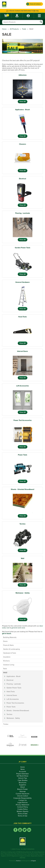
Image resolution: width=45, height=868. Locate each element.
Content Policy (23, 807)
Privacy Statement (22, 805)
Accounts (22, 771)
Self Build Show (22, 776)
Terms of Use (22, 816)
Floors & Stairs (8, 645)
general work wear (18, 628)
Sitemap (23, 791)
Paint (5, 669)
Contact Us (23, 800)
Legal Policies (22, 803)
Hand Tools (22, 317)
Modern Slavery (23, 811)
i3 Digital (33, 861)
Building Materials (10, 637)
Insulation (7, 657)
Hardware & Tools (10, 653)
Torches (22, 524)
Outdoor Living (9, 665)
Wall (23, 558)
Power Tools (23, 455)
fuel (8, 628)
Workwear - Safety (23, 593)
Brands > (35, 745)
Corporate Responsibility (22, 798)
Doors (5, 641)
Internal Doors (22, 351)
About (23, 787)
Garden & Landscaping (11, 649)
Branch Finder (22, 789)
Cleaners (23, 144)
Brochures (23, 783)
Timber (6, 724)
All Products (14, 29)
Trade (24, 29)
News (23, 769)
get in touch (7, 633)
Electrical (22, 179)
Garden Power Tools (23, 248)
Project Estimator (22, 774)
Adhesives (23, 75)
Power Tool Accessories (23, 420)
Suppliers (23, 785)
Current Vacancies (22, 794)
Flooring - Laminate (23, 213)
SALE (5, 673)
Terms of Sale (23, 814)
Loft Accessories (23, 386)
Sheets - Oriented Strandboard (22, 489)
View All (23, 102)
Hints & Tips (23, 778)
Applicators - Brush (22, 110)
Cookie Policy (22, 809)
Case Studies (23, 780)
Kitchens (6, 661)
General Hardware (22, 282)
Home (4, 29)
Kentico (18, 861)
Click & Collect (23, 796)
